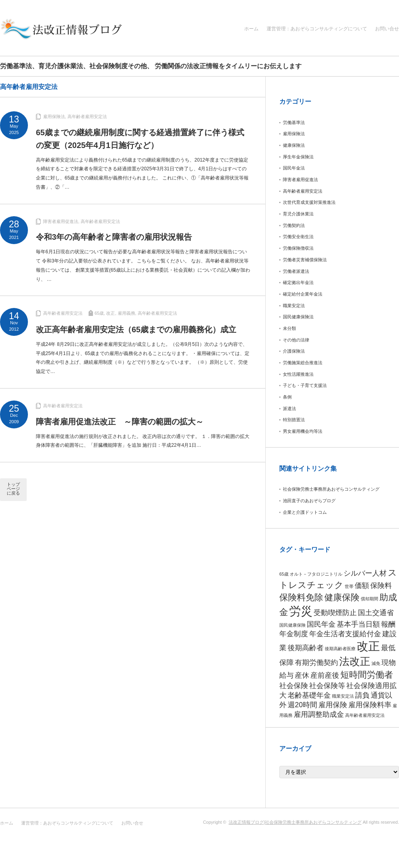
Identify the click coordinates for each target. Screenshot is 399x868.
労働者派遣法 (296, 271)
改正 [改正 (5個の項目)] (368, 646)
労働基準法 (294, 122)
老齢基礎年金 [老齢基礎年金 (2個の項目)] (309, 695)
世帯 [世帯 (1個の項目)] (349, 586)
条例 (287, 397)
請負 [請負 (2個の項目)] (362, 695)
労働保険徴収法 (298, 248)
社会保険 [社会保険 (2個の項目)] (294, 686)
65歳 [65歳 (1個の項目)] (284, 574)
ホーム (251, 29)
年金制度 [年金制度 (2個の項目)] (294, 634)
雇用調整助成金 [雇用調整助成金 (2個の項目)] (319, 714)
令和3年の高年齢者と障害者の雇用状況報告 (114, 237)
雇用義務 (126, 313)
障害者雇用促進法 (61, 221)
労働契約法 (294, 225)
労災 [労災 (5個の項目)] (301, 611)
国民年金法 (294, 168)
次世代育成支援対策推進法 (309, 202)
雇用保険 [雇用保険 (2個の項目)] (333, 705)
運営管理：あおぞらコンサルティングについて (317, 29)
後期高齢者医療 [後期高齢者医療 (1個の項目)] (340, 649)
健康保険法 (294, 145)
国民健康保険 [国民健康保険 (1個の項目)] (292, 625)
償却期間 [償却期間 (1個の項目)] (369, 599)
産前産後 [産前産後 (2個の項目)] (325, 675)
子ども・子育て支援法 (305, 385)
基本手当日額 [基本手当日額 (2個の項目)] (358, 624)
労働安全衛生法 (298, 237)
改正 (111, 313)
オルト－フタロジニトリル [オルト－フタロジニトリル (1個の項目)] (316, 574)
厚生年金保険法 (298, 157)
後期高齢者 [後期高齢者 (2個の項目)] (306, 648)
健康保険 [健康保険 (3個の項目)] (342, 597)
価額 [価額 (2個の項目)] (362, 586)
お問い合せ (387, 29)
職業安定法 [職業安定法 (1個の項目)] (343, 696)
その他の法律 (296, 340)
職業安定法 (294, 306)
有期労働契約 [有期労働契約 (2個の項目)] (316, 663)
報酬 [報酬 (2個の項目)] (388, 624)
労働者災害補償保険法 (305, 260)
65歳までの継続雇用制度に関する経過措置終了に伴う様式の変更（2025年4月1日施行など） (140, 139)
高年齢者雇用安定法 (87, 116)
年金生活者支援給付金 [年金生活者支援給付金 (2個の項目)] (345, 634)
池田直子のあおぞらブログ (309, 501)
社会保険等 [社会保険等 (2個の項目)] (327, 686)
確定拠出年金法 (298, 282)
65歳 (99, 313)
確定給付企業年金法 (303, 294)
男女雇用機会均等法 (303, 431)
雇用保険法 (54, 116)
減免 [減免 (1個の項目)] (376, 663)
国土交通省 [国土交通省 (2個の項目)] (376, 613)
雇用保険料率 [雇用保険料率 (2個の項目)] (370, 705)
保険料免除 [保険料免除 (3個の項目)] (301, 597)
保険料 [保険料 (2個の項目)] (381, 586)
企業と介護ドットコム (305, 512)
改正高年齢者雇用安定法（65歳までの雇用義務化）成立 (136, 329)
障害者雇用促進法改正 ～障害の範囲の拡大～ (120, 422)
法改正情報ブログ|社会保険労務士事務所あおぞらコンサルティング (295, 822)
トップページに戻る (13, 489)
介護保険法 (294, 351)
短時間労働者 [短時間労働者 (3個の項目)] (367, 675)
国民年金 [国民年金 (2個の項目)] (321, 624)
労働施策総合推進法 (303, 363)
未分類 (289, 328)
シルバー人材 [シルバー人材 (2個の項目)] (365, 573)
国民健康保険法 (298, 317)
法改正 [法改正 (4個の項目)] (355, 661)
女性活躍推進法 (298, 374)
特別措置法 (294, 420)
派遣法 (289, 408)
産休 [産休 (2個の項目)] (302, 675)
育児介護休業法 (298, 214)
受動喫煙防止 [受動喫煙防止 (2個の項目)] (335, 613)
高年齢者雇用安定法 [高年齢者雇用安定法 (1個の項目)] (365, 715)
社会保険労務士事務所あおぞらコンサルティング (331, 489)
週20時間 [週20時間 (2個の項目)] (302, 705)
